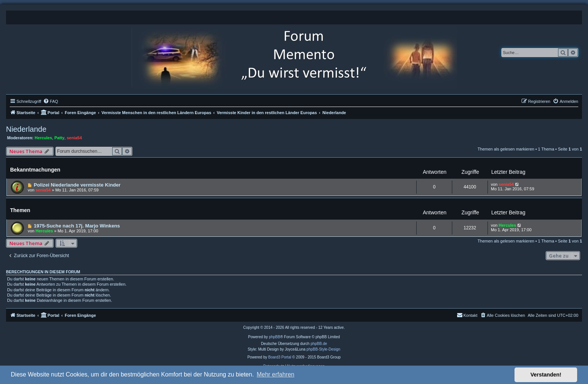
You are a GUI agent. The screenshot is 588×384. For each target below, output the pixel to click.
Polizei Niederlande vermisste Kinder (77, 185)
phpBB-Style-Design (323, 349)
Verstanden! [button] (546, 375)
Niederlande (26, 129)
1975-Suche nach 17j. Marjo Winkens (77, 226)
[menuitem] (51, 101)
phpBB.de (319, 344)
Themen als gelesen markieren (506, 149)
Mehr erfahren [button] (275, 374)
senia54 (74, 138)
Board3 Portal (280, 357)
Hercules (43, 138)
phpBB (274, 337)
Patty (59, 138)
